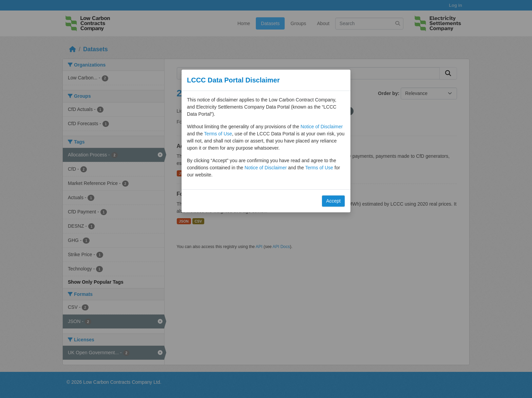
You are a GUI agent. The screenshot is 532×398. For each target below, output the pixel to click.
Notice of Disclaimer (322, 127)
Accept (333, 201)
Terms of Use (218, 134)
